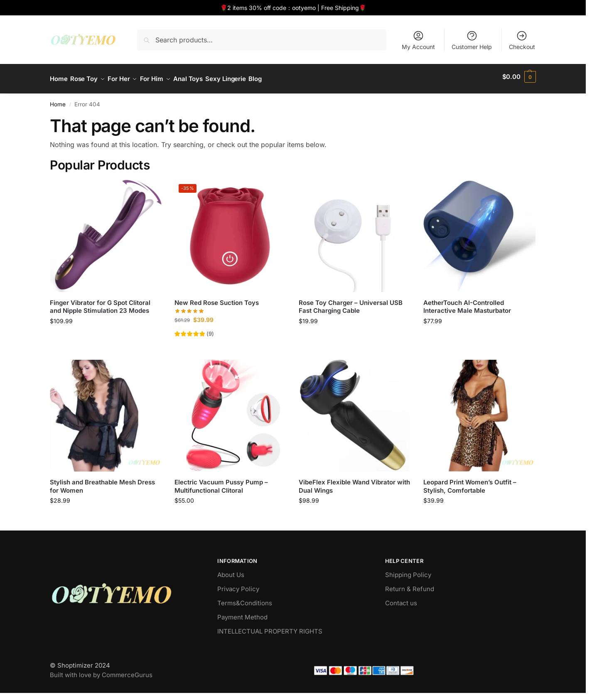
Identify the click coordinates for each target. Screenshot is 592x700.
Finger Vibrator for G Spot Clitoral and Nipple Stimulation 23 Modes (100, 302)
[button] (519, 77)
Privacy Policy (238, 585)
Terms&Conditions (245, 599)
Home (58, 100)
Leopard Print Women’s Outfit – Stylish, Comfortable (470, 482)
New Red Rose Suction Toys (217, 298)
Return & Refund (410, 585)
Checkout (522, 40)
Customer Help (472, 40)
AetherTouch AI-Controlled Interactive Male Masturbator (467, 302)
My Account (418, 40)
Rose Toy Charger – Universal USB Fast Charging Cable (351, 302)
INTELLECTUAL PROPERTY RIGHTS (270, 627)
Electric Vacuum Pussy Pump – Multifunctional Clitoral (221, 482)
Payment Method (242, 613)
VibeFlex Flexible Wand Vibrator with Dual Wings (354, 482)
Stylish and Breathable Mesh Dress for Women (102, 482)
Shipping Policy (408, 571)
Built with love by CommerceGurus (101, 671)
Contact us (401, 599)
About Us (231, 571)
